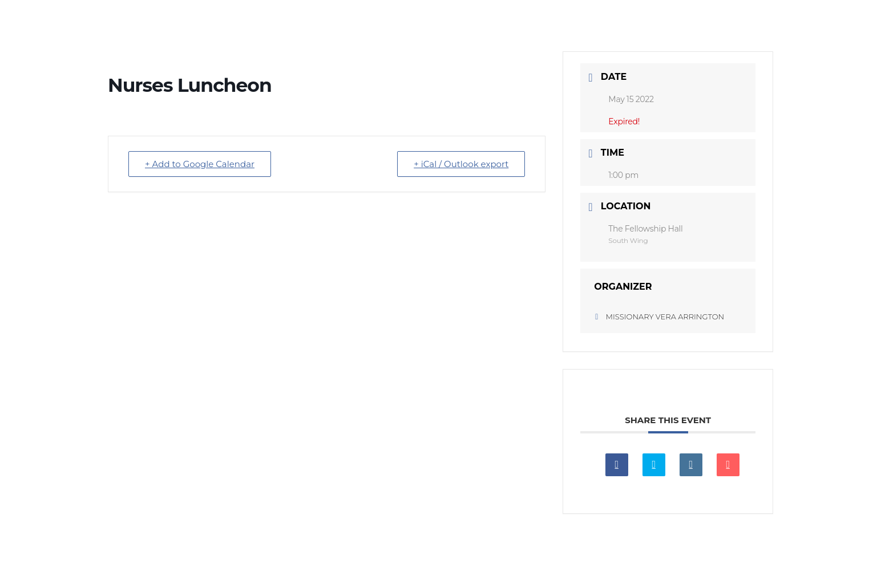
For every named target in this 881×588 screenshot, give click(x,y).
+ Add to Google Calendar (200, 164)
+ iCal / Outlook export (461, 164)
